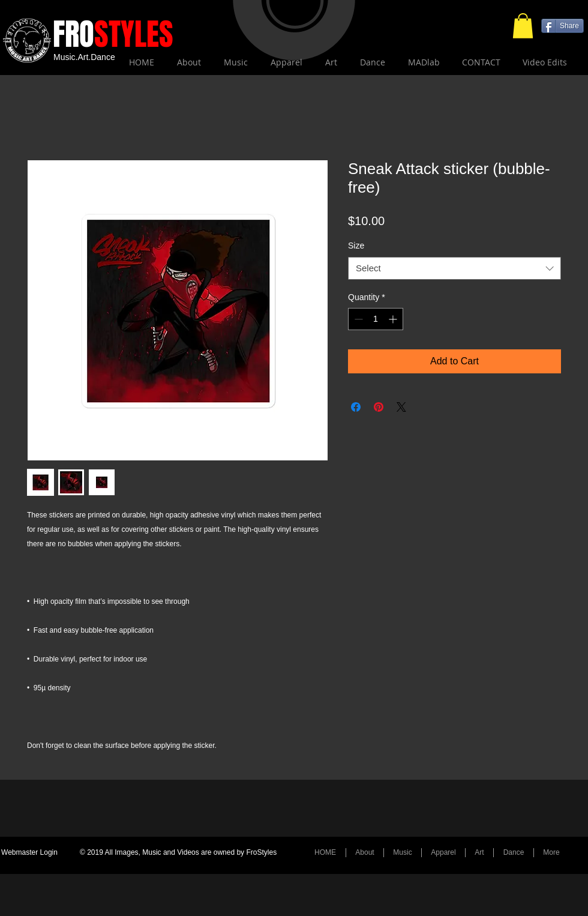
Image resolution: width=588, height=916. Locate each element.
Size (356, 246)
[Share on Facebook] (356, 407)
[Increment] (394, 319)
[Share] (562, 26)
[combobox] (454, 268)
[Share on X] (401, 407)
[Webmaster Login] (29, 853)
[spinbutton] (376, 319)
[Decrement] (357, 319)
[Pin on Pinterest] (379, 407)
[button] (523, 26)
